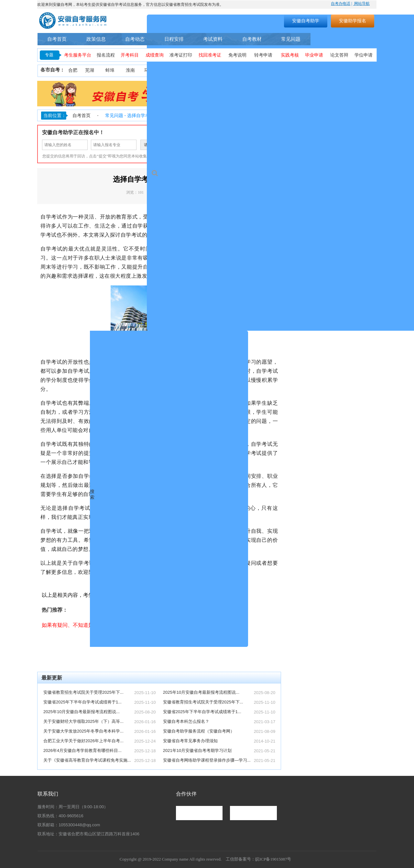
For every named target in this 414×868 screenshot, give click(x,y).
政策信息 (96, 39)
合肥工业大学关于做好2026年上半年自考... (83, 741)
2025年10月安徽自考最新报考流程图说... (82, 712)
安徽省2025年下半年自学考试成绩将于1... (82, 702)
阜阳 (273, 70)
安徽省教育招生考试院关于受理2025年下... (83, 692)
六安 (331, 70)
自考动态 (135, 39)
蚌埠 (110, 70)
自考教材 (252, 39)
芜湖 (90, 70)
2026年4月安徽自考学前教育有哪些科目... (82, 750)
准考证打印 (181, 55)
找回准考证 (210, 55)
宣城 (350, 70)
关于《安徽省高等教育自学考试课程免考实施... (87, 760)
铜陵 (212, 70)
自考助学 (360, 39)
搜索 (238, 21)
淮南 (130, 70)
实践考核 (290, 55)
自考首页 (57, 39)
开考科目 (130, 55)
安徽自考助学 (306, 21)
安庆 (191, 70)
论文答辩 (339, 55)
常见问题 (291, 39)
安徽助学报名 (353, 21)
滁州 (252, 70)
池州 (368, 70)
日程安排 (174, 39)
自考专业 (326, 39)
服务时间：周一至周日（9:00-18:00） (73, 807)
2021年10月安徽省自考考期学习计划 (197, 750)
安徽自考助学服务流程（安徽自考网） (199, 731)
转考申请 (263, 55)
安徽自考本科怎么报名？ (186, 721)
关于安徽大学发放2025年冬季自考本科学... (83, 731)
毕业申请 (314, 55)
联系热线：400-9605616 (60, 816)
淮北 (171, 70)
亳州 (291, 70)
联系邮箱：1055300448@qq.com (69, 825)
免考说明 (237, 55)
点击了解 (256, 650)
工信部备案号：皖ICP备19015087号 (258, 859)
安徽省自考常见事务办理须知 (190, 741)
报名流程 (106, 55)
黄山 (232, 70)
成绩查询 (155, 55)
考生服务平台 (78, 55)
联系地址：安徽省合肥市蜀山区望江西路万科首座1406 (88, 834)
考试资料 (213, 39)
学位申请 (364, 55)
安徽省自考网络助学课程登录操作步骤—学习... (207, 760)
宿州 (310, 70)
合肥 (73, 70)
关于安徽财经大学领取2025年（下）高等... (83, 721)
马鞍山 (151, 70)
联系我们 (48, 794)
